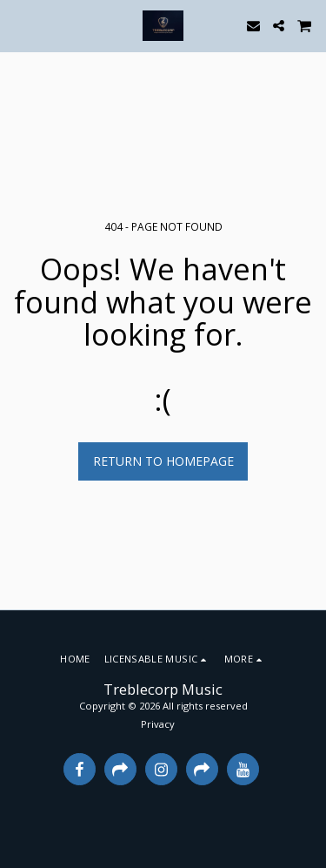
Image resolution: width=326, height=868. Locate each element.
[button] (19, 25)
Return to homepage (163, 461)
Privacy (158, 724)
